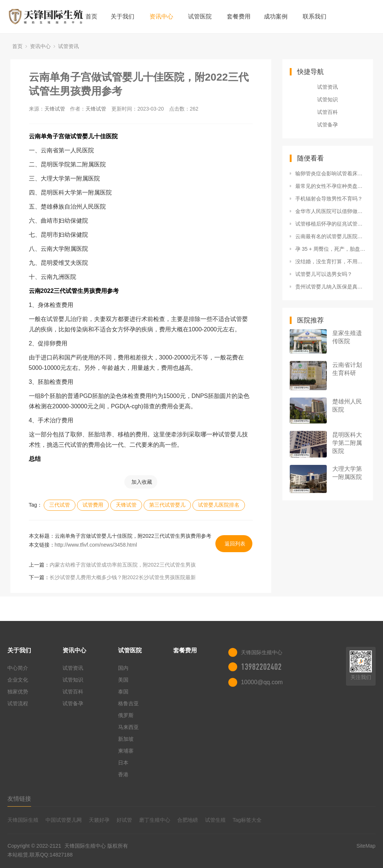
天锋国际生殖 (23, 820)
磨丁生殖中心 (155, 820)
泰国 (123, 692)
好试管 (124, 820)
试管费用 (93, 505)
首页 (91, 16)
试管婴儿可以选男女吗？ (324, 274)
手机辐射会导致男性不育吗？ (329, 199)
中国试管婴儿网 (64, 820)
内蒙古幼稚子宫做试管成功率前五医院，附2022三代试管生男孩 (123, 565)
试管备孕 (327, 125)
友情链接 (19, 799)
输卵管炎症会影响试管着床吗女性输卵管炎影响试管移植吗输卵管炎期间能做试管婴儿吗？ (330, 173)
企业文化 (18, 680)
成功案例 (276, 16)
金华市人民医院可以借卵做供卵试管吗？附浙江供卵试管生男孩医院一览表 (330, 211)
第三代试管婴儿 (167, 505)
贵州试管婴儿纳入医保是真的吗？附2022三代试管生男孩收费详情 (330, 287)
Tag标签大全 (247, 820)
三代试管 (60, 505)
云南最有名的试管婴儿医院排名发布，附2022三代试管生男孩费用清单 (330, 236)
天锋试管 (55, 109)
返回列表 (235, 544)
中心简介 (18, 668)
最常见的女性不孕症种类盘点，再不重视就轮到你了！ (330, 186)
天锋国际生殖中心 (85, 846)
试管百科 (327, 112)
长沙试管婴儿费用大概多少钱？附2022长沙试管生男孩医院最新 (123, 577)
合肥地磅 (188, 820)
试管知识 (327, 99)
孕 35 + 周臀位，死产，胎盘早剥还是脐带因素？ (330, 249)
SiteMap (366, 846)
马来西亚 (128, 727)
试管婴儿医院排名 (219, 505)
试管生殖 (215, 820)
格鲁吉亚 (128, 703)
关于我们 (122, 16)
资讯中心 (161, 16)
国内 (123, 668)
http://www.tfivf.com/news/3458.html (96, 545)
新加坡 (126, 739)
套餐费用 (239, 16)
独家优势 (18, 692)
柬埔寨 (126, 751)
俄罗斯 (126, 715)
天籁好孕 (99, 820)
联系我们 (315, 16)
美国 (123, 680)
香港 (123, 774)
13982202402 (261, 667)
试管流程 (18, 703)
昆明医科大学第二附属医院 (347, 443)
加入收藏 (142, 482)
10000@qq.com (262, 682)
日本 (123, 763)
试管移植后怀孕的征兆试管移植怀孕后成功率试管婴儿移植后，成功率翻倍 (330, 224)
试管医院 (200, 16)
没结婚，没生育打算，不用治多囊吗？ (330, 261)
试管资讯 (68, 46)
